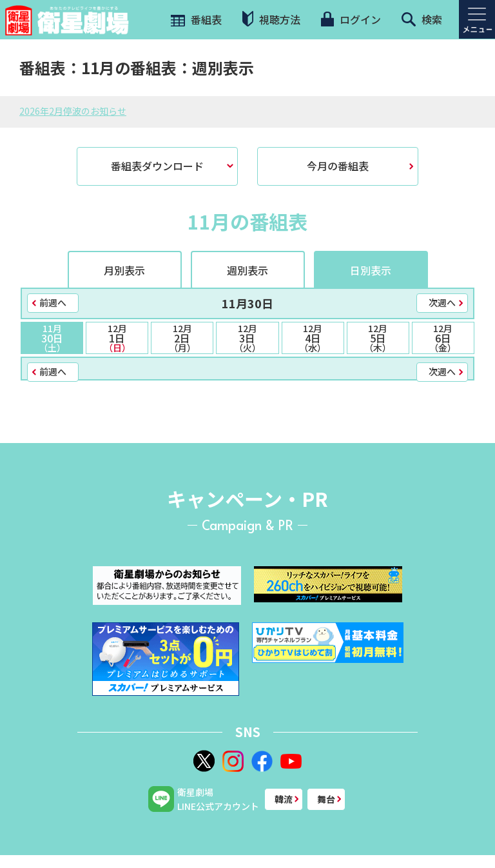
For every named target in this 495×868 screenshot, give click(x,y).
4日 (313, 338)
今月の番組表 (338, 166)
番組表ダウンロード (157, 166)
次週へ (442, 302)
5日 (378, 338)
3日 (247, 338)
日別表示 (371, 270)
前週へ (53, 302)
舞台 (326, 799)
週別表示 (247, 270)
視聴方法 (271, 19)
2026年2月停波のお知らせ (73, 111)
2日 (182, 338)
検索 (422, 19)
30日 (52, 338)
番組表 (195, 19)
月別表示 (124, 270)
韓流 (284, 799)
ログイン (351, 19)
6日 (443, 338)
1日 (117, 338)
